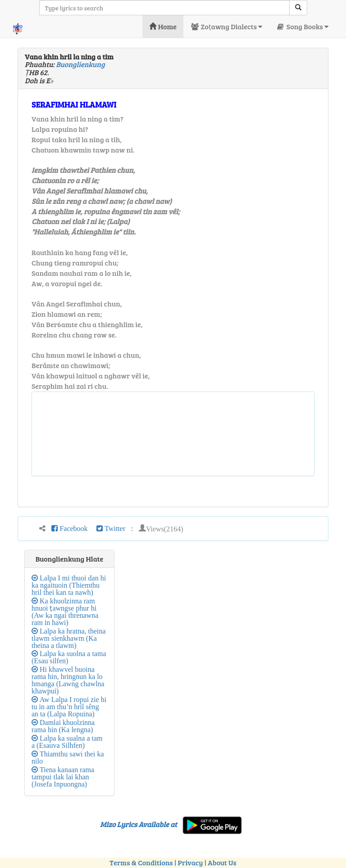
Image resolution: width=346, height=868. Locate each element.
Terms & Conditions (141, 862)
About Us (222, 862)
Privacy (191, 862)
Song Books (302, 26)
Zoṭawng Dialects (226, 26)
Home (163, 26)
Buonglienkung (80, 64)
